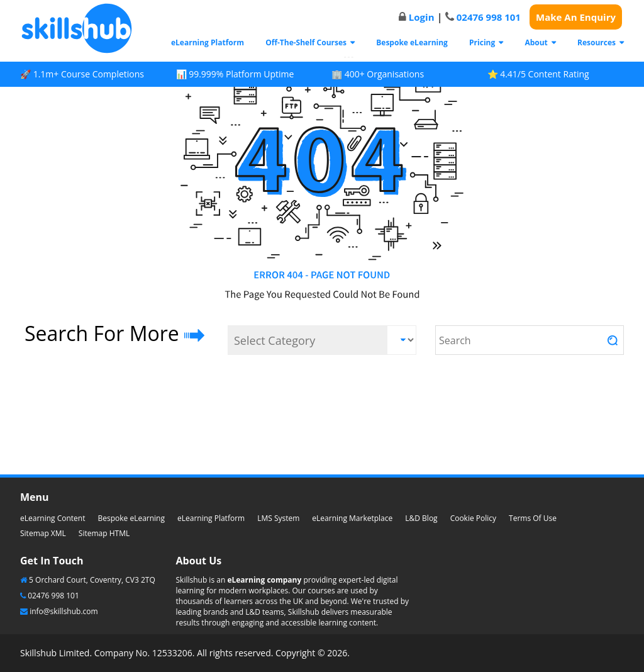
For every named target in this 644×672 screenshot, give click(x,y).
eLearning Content (53, 518)
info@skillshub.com (64, 611)
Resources (597, 42)
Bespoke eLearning (412, 42)
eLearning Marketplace (352, 518)
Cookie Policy (473, 518)
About (536, 42)
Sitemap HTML (104, 533)
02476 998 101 (489, 17)
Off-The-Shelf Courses (306, 42)
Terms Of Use (533, 518)
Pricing (482, 42)
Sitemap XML (43, 533)
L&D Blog (421, 518)
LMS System (278, 518)
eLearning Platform (208, 42)
